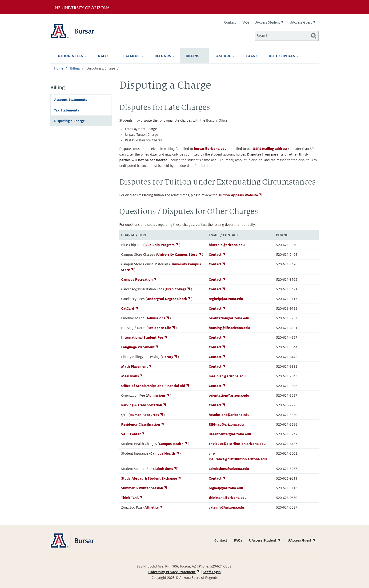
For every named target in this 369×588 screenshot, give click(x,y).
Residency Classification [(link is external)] (143, 424)
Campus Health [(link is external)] (173, 444)
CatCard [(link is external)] (130, 308)
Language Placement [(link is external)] (140, 347)
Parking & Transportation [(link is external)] (144, 405)
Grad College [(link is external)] (178, 289)
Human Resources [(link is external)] (147, 415)
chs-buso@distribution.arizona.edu (237, 444)
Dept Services (284, 56)
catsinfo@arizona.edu (226, 507)
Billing (194, 56)
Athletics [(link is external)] (154, 507)
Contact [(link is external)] (217, 255)
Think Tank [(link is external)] (132, 498)
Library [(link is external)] (170, 357)
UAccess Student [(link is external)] (269, 22)
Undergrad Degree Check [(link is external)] (169, 299)
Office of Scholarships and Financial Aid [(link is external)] (155, 386)
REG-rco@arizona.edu (226, 424)
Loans (252, 56)
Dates (105, 56)
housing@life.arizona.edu (229, 328)
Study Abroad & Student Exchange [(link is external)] (151, 478)
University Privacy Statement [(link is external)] (174, 572)
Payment (133, 56)
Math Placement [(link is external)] (137, 366)
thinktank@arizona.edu (228, 498)
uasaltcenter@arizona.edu (230, 434)
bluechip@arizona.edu (227, 245)
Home (59, 68)
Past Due (224, 56)
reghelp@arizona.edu (226, 299)
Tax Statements (67, 110)
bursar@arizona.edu (210, 149)
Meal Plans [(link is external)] (132, 376)
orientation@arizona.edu (229, 318)
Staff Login (212, 572)
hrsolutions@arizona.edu (229, 415)
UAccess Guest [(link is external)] (303, 22)
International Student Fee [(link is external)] (144, 337)
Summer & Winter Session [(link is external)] (144, 488)
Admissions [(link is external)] (158, 318)
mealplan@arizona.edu (227, 376)
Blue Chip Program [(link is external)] (162, 245)
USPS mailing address (270, 149)
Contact (230, 22)
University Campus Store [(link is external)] (180, 255)
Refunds (164, 56)
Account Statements (71, 100)
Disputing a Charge (69, 121)
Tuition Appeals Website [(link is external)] (240, 195)
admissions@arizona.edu (229, 469)
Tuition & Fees (71, 56)
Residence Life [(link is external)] (162, 328)
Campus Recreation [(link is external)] (139, 280)
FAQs (245, 22)
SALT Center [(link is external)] (133, 434)
